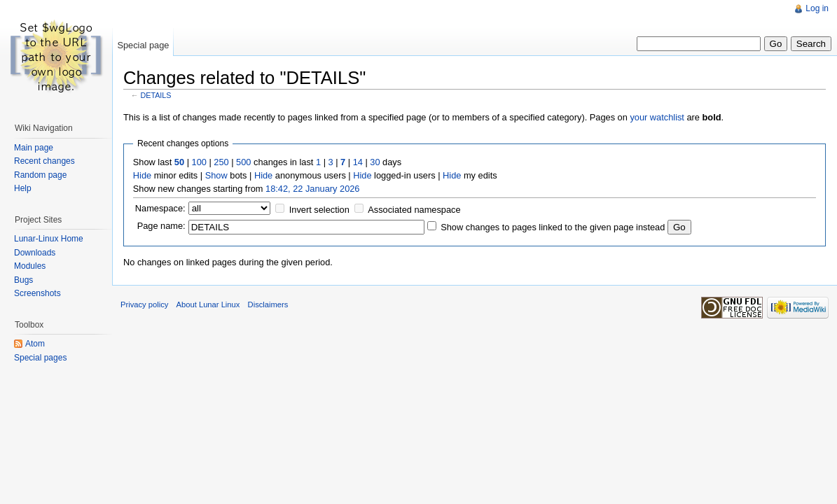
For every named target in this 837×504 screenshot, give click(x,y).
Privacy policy (144, 304)
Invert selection (319, 210)
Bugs (23, 280)
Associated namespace (414, 210)
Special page (143, 45)
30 (375, 162)
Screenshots (37, 293)
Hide (142, 175)
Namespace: (160, 208)
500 (243, 162)
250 (221, 162)
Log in (817, 8)
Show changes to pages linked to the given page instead (553, 227)
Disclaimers (268, 304)
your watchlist (657, 117)
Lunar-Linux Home (49, 239)
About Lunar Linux (208, 304)
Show (216, 175)
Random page (40, 175)
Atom (35, 344)
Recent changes (44, 161)
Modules (30, 266)
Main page (34, 148)
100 (199, 162)
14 (358, 162)
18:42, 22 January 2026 (312, 189)
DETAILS (156, 95)
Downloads (35, 253)
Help (23, 188)
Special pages (40, 358)
